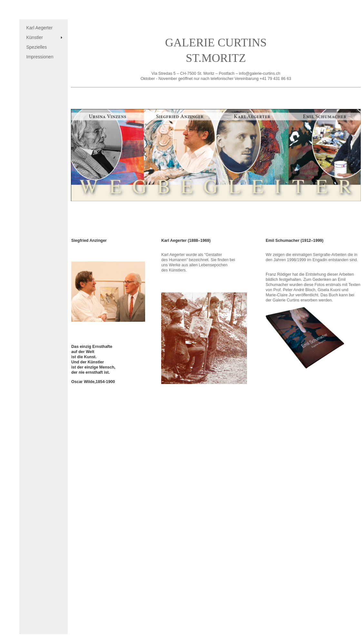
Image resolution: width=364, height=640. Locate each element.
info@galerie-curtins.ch (260, 74)
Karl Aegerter (40, 28)
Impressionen (40, 57)
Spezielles (37, 47)
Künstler (35, 37)
